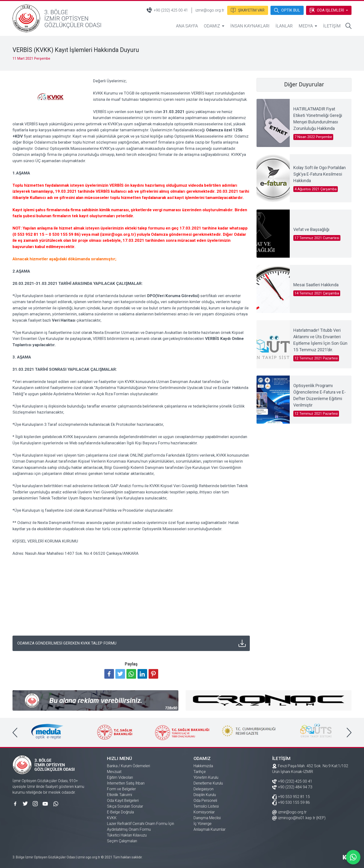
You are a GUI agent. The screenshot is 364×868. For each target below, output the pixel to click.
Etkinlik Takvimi (119, 795)
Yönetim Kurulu (206, 777)
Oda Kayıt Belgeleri (123, 801)
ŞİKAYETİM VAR (247, 10)
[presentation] (15, 733)
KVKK (112, 818)
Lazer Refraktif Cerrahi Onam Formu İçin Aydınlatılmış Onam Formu (141, 827)
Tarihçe (200, 772)
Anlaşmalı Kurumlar (210, 829)
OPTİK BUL (287, 10)
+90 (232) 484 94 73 (292, 787)
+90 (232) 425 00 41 (167, 10)
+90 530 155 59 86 (291, 802)
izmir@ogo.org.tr (209, 10)
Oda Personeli (205, 801)
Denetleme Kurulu (208, 783)
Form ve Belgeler (121, 789)
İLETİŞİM (332, 26)
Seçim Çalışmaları (122, 841)
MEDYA (306, 26)
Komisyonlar (204, 812)
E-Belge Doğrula (120, 812)
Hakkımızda (203, 766)
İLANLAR (284, 26)
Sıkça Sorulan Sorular (125, 806)
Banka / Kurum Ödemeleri (129, 766)
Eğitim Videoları (120, 777)
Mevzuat (114, 772)
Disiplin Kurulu (205, 795)
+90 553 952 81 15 (291, 796)
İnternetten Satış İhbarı (126, 783)
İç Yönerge (203, 824)
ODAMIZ (212, 26)
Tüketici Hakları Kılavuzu (127, 835)
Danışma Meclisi (207, 818)
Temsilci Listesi (206, 806)
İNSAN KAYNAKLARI (250, 26)
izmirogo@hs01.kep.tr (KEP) (299, 818)
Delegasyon (204, 789)
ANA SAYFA (187, 26)
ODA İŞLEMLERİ (327, 10)
